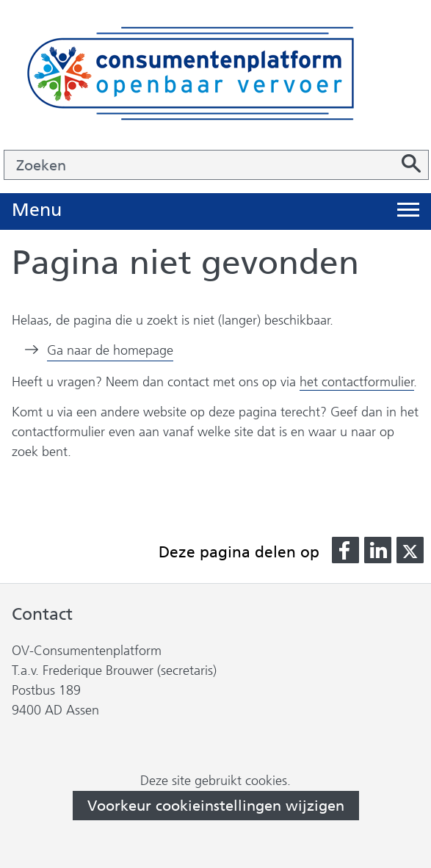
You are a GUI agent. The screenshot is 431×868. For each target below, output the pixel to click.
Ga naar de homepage (110, 350)
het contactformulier (357, 382)
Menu (37, 210)
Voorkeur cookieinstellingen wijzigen (216, 806)
